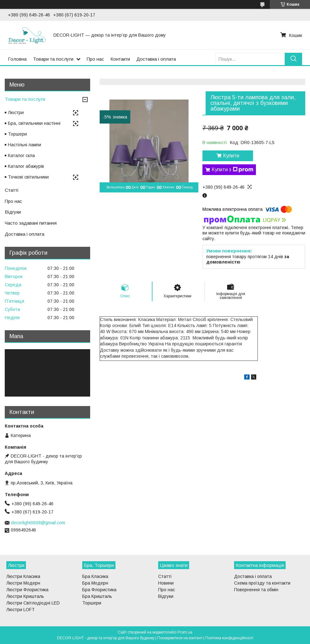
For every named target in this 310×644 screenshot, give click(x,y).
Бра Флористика (99, 590)
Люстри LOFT (21, 610)
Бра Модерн (95, 583)
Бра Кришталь (97, 596)
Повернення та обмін (256, 590)
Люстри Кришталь (25, 596)
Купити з (232, 170)
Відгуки (13, 212)
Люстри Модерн (23, 583)
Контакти (120, 59)
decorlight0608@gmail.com (38, 523)
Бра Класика (95, 576)
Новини (166, 583)
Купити (231, 156)
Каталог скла (21, 155)
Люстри (16, 112)
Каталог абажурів (26, 166)
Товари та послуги (53, 59)
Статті (12, 190)
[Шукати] (293, 59)
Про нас (95, 59)
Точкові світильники (28, 177)
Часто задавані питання (31, 223)
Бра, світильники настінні (34, 123)
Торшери (17, 134)
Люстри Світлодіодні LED (33, 603)
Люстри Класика (23, 576)
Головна (17, 59)
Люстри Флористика (27, 590)
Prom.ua (185, 632)
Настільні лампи (25, 145)
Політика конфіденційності (229, 638)
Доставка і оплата (156, 59)
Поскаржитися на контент (180, 638)
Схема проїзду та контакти (262, 583)
